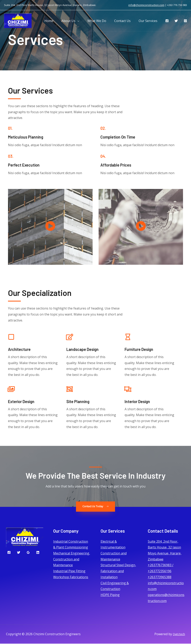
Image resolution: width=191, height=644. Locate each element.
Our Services (149, 21)
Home (56, 21)
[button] (95, 507)
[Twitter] (176, 21)
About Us (74, 21)
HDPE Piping (110, 595)
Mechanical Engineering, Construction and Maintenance (72, 559)
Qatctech (178, 634)
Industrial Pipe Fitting (69, 571)
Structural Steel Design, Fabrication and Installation (118, 571)
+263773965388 (160, 577)
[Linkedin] (38, 553)
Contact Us (125, 21)
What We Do (101, 21)
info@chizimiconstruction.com (146, 5)
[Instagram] (185, 21)
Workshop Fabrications (71, 577)
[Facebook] (167, 21)
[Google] (28, 553)
